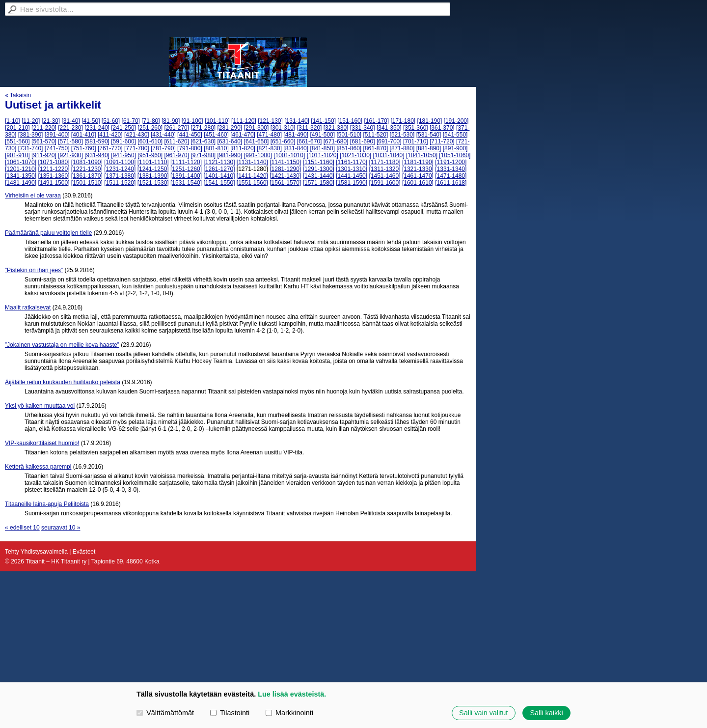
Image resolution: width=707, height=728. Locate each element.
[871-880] (402, 148)
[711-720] (442, 141)
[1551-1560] (252, 183)
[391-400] (57, 135)
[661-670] (310, 141)
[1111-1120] (186, 162)
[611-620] (177, 141)
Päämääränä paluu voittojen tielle (48, 233)
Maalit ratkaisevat (28, 308)
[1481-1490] (21, 183)
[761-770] (110, 148)
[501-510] (349, 135)
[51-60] (111, 121)
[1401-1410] (219, 176)
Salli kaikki (546, 713)
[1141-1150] (285, 162)
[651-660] (283, 141)
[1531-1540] (186, 183)
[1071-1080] (54, 162)
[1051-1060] (455, 155)
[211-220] (44, 128)
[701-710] (416, 141)
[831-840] (296, 148)
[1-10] (13, 121)
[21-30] (51, 121)
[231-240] (97, 128)
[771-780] (137, 148)
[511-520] (376, 135)
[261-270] (177, 128)
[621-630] (203, 141)
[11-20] (31, 121)
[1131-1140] (252, 162)
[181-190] (430, 121)
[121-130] (270, 121)
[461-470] (243, 135)
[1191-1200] (451, 162)
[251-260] (150, 128)
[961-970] (177, 155)
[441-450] (190, 135)
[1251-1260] (186, 169)
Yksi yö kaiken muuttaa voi (40, 406)
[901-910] (17, 155)
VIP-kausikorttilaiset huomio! (42, 443)
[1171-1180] (384, 162)
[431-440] (163, 135)
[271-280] (203, 128)
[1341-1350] (21, 176)
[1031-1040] (389, 155)
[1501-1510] (87, 183)
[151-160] (350, 121)
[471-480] (269, 135)
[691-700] (389, 141)
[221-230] (70, 128)
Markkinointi (289, 713)
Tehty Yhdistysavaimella (36, 552)
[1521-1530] (153, 183)
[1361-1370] (87, 176)
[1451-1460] (384, 176)
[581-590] (97, 141)
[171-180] (403, 121)
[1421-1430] (285, 176)
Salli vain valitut (483, 713)
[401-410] (84, 135)
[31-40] (70, 121)
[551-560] (17, 141)
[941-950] (123, 155)
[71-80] (150, 121)
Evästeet (84, 552)
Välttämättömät (165, 713)
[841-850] (322, 148)
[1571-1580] (319, 183)
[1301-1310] (352, 169)
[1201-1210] (21, 169)
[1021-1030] (355, 155)
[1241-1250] (153, 169)
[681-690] (363, 141)
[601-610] (150, 141)
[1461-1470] (418, 176)
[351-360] (416, 128)
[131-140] (297, 121)
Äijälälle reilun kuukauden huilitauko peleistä (63, 382)
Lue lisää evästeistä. (292, 694)
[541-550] (455, 135)
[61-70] (131, 121)
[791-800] (190, 148)
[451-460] (216, 135)
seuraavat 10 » (61, 528)
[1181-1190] (418, 162)
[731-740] (31, 148)
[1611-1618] (451, 183)
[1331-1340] (451, 169)
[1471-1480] (451, 176)
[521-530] (402, 135)
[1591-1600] (384, 183)
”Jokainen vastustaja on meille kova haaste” (62, 345)
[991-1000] (258, 155)
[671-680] (336, 141)
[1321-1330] (418, 169)
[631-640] (230, 141)
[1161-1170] (352, 162)
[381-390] (31, 135)
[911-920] (44, 155)
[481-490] (296, 135)
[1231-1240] (120, 169)
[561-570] (44, 141)
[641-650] (257, 141)
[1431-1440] (319, 176)
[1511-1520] (120, 183)
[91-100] (192, 121)
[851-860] (349, 148)
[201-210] (17, 128)
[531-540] (429, 135)
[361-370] (442, 128)
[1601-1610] (418, 183)
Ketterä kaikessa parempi (38, 467)
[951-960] (150, 155)
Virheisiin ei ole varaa (33, 196)
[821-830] (269, 148)
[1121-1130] (219, 162)
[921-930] (70, 155)
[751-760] (84, 148)
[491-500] (322, 135)
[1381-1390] (153, 176)
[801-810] (216, 148)
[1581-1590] (352, 183)
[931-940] (97, 155)
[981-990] (230, 155)
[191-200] (456, 121)
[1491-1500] (54, 183)
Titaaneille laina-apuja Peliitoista (47, 504)
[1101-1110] (153, 162)
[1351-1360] (54, 176)
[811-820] (243, 148)
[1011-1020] (323, 155)
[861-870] (376, 148)
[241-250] (123, 128)
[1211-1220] (54, 169)
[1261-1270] (219, 169)
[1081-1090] (87, 162)
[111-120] (244, 121)
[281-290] (230, 128)
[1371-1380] (120, 176)
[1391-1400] (186, 176)
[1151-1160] (319, 162)
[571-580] (70, 141)
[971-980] (203, 155)
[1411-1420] (252, 176)
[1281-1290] (285, 169)
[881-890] (429, 148)
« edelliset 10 (22, 528)
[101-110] (217, 121)
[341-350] (389, 128)
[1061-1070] (21, 162)
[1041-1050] (422, 155)
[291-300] (257, 128)
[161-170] (376, 121)
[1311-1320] (384, 169)
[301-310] (283, 128)
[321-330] (336, 128)
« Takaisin (18, 95)
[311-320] (310, 128)
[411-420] (110, 135)
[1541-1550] (219, 183)
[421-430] (137, 135)
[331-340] (363, 128)
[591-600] (123, 141)
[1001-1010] (289, 155)
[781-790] (163, 148)
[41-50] (91, 121)
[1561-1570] (285, 183)
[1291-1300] (319, 169)
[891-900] (455, 148)
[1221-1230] (87, 169)
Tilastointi (230, 713)
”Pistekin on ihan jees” (34, 270)
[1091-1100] (120, 162)
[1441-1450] (352, 176)
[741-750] (57, 148)
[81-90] (171, 121)
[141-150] (323, 121)
